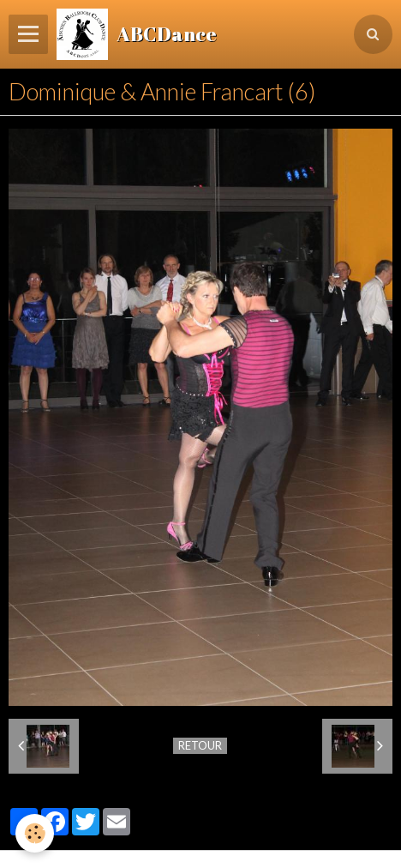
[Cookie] (35, 833)
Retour (200, 745)
